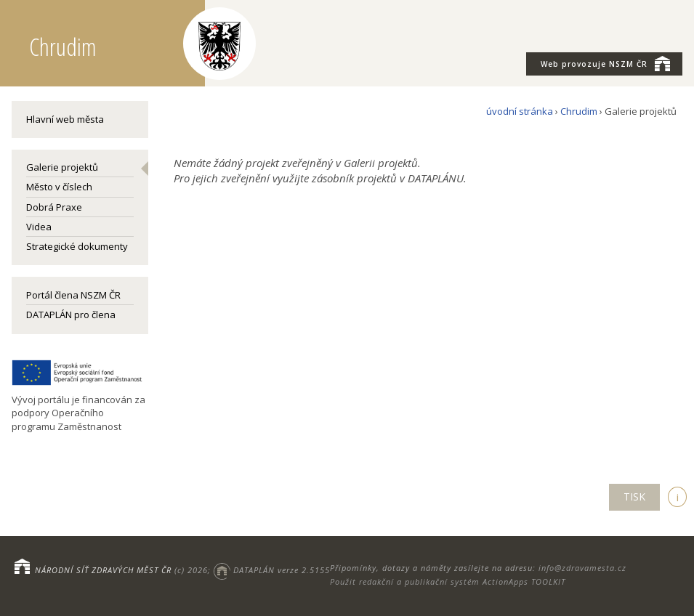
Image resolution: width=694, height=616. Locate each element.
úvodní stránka (520, 111)
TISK (634, 497)
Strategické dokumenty (77, 246)
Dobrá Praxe (54, 207)
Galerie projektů (62, 167)
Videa (39, 227)
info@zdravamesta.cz (582, 568)
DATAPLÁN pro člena (71, 315)
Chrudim (579, 111)
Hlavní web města (65, 119)
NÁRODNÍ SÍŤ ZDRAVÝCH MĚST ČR (103, 570)
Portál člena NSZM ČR (73, 295)
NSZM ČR (605, 63)
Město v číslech (59, 187)
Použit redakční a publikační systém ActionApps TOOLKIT (448, 581)
